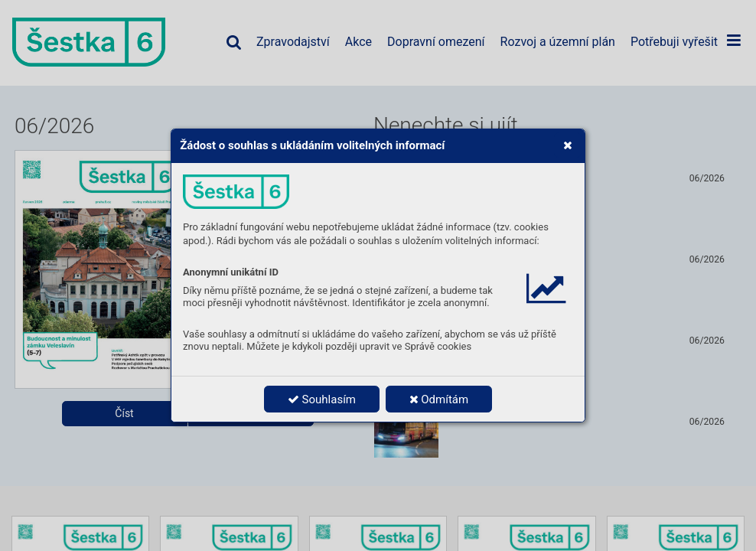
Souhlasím (322, 399)
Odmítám (439, 399)
